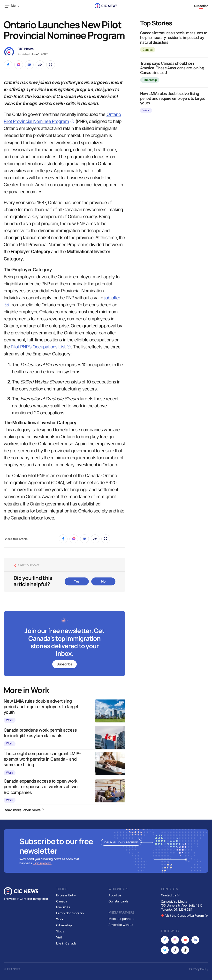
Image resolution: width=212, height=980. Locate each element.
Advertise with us (121, 925)
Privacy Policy (199, 969)
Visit (59, 937)
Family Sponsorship (70, 913)
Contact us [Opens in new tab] (171, 895)
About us (115, 895)
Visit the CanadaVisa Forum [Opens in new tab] (184, 915)
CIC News (25, 49)
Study (60, 931)
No (103, 581)
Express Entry (66, 895)
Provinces (63, 907)
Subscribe (201, 6)
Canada (148, 50)
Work (10, 720)
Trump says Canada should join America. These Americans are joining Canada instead (172, 68)
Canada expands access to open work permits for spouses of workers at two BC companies (41, 787)
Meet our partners (121, 919)
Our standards (118, 901)
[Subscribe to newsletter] (64, 644)
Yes (77, 581)
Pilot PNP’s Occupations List (41, 347)
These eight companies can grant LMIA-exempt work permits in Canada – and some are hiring (42, 759)
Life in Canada (66, 943)
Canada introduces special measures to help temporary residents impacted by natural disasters (174, 37)
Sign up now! (42, 863)
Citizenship (150, 80)
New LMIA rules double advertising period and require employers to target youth (41, 707)
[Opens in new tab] (165, 940)
